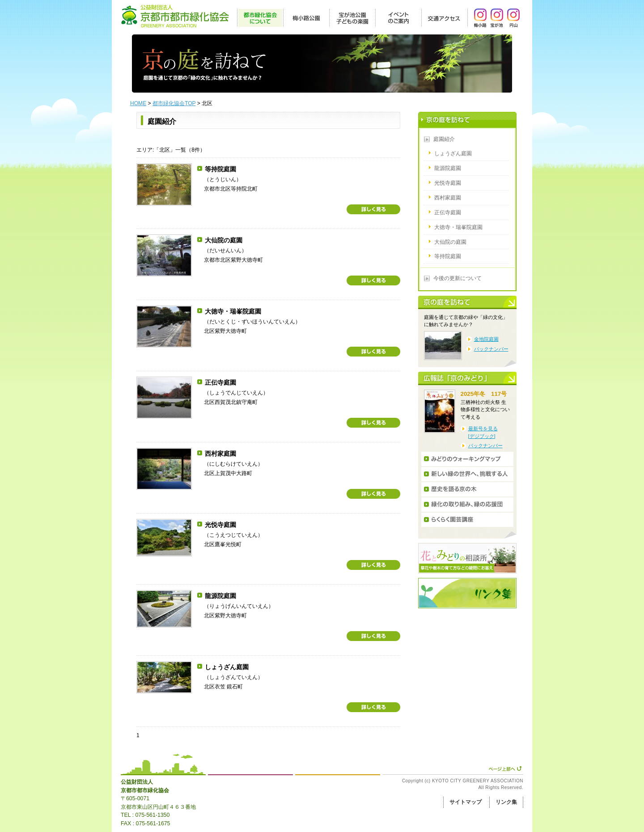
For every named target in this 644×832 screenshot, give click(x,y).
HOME (138, 103)
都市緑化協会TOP (174, 103)
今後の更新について (458, 278)
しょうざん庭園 (227, 667)
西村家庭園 (220, 454)
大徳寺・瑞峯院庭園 (233, 311)
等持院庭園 (220, 169)
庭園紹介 (444, 139)
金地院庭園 (486, 339)
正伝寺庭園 (220, 382)
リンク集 (506, 802)
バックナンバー (491, 349)
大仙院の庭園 (224, 240)
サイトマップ (466, 802)
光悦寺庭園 (220, 525)
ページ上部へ (505, 768)
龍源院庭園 (220, 596)
